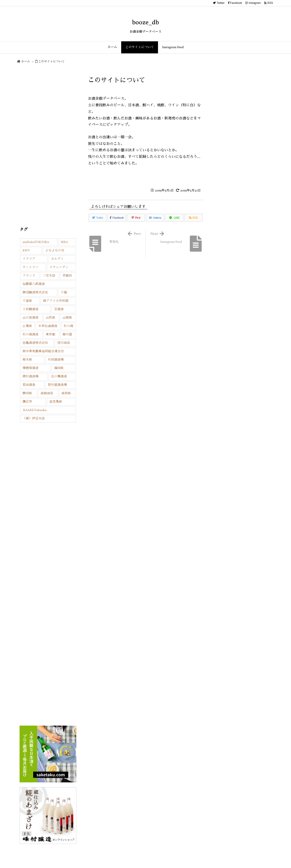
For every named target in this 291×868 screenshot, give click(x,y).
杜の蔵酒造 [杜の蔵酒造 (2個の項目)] (30, 335)
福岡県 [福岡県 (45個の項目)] (59, 368)
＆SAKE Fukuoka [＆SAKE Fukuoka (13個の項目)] (35, 410)
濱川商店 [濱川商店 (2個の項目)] (64, 343)
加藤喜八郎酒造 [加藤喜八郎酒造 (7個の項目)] (34, 284)
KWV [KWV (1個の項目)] (26, 251)
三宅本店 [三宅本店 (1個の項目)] (49, 276)
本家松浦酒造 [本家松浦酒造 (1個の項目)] (48, 326)
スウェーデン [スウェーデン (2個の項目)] (59, 267)
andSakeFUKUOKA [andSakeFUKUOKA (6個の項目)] (36, 242)
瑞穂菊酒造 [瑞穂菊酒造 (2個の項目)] (30, 368)
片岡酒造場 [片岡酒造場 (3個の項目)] (56, 360)
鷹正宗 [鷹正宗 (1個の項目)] (27, 402)
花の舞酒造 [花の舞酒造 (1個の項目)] (59, 377)
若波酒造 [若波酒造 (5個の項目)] (29, 385)
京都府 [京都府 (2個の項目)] (67, 276)
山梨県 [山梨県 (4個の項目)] (67, 318)
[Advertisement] (48, 146)
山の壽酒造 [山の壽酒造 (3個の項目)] (30, 318)
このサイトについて (51, 62)
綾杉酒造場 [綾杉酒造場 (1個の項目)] (30, 377)
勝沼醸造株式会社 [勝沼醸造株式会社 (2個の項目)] (35, 293)
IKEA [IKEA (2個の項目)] (64, 242)
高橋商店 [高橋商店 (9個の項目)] (47, 393)
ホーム (26, 62)
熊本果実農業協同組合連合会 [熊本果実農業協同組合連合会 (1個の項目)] (43, 351)
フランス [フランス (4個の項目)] (29, 276)
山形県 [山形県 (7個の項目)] (50, 318)
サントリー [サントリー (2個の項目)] (30, 267)
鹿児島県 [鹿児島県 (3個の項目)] (56, 402)
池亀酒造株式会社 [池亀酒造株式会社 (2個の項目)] (35, 343)
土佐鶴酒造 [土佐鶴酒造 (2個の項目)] (30, 309)
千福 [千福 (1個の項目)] (64, 293)
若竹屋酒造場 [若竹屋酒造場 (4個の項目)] (57, 385)
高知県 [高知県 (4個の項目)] (66, 393)
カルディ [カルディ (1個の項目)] (57, 259)
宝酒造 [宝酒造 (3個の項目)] (59, 309)
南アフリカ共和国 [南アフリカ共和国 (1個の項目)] (56, 301)
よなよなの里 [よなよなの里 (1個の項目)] (55, 251)
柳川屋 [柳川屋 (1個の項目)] (67, 335)
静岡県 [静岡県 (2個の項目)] (27, 393)
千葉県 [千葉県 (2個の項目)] (27, 301)
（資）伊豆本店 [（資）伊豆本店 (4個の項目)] (34, 419)
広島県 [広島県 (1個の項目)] (27, 326)
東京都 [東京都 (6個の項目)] (50, 335)
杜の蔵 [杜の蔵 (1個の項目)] (68, 326)
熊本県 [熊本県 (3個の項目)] (27, 360)
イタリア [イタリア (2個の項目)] (29, 259)
